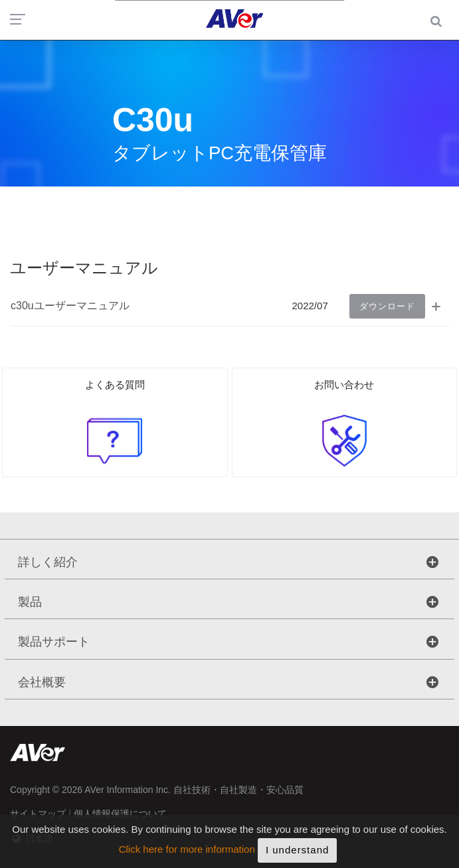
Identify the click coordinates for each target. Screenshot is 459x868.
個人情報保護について (120, 814)
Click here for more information (187, 857)
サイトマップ (38, 814)
